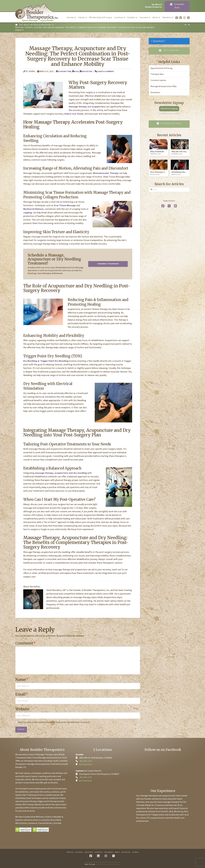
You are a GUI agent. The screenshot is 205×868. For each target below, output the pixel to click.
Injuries (79, 852)
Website (22, 709)
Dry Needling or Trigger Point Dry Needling (46, 361)
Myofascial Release (33, 209)
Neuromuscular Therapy (106, 173)
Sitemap (135, 852)
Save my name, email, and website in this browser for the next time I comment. (54, 722)
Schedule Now (177, 6)
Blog (76, 71)
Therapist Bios (157, 74)
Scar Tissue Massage (65, 205)
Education (86, 71)
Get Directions (86, 764)
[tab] (169, 41)
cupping (28, 213)
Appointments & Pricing (161, 68)
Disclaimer (155, 92)
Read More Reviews (169, 124)
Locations (89, 852)
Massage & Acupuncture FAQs (164, 86)
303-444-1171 (86, 761)
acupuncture (98, 107)
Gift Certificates (169, 51)
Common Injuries (158, 80)
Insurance (109, 852)
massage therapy (78, 107)
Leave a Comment (104, 71)
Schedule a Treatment (108, 264)
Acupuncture (64, 71)
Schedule (99, 852)
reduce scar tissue (74, 114)
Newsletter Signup (169, 109)
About (117, 852)
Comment (26, 643)
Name (22, 680)
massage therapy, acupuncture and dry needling (61, 473)
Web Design (90, 864)
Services (70, 852)
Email (22, 694)
